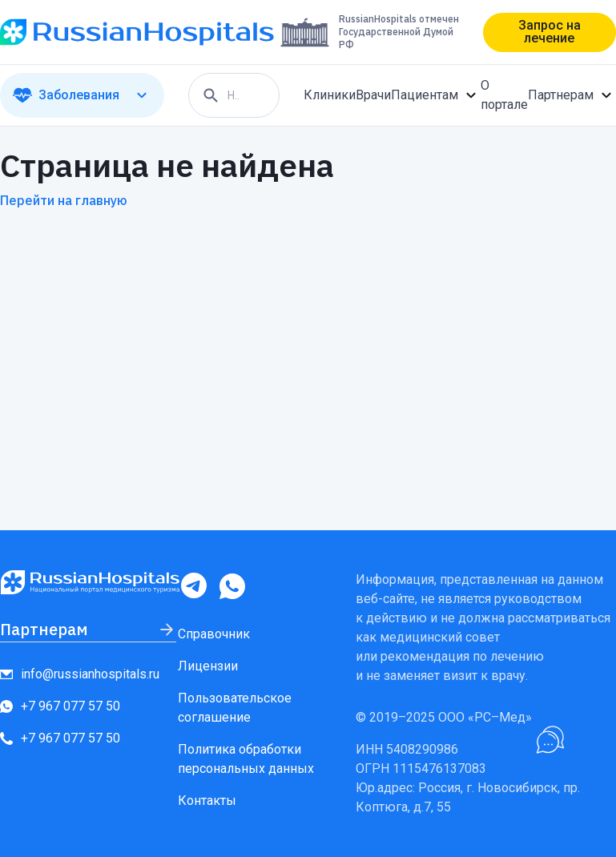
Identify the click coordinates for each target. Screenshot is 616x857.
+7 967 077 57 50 (60, 706)
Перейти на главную (64, 200)
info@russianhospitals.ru (80, 674)
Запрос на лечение (550, 32)
